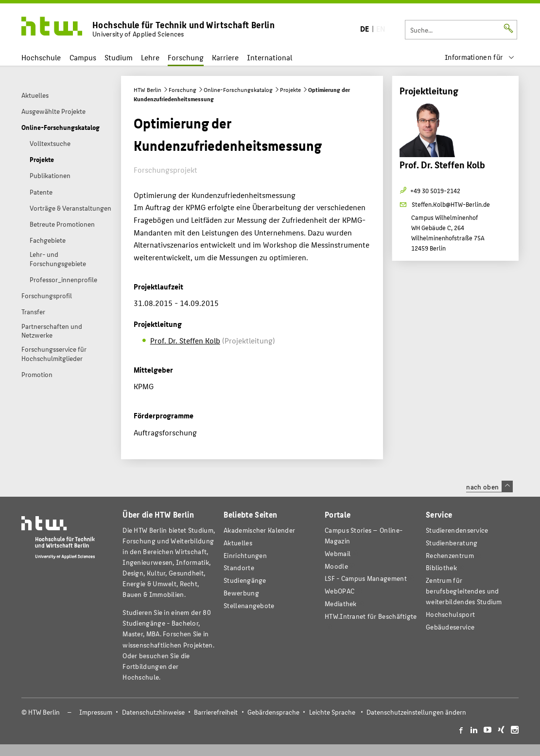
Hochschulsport (450, 614)
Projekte (290, 90)
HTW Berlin (148, 90)
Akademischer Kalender (259, 530)
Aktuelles (238, 543)
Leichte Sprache (332, 712)
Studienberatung (452, 543)
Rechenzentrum (450, 555)
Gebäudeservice (450, 627)
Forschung (186, 57)
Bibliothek (441, 567)
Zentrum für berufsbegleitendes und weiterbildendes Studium (464, 591)
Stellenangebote (249, 605)
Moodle (336, 566)
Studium (119, 57)
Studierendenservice (457, 530)
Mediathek (341, 603)
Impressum (96, 712)
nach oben (489, 486)
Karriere (225, 57)
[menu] (480, 57)
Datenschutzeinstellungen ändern (416, 712)
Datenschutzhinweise (153, 712)
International (270, 57)
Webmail (338, 553)
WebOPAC (340, 591)
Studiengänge (245, 580)
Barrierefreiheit (216, 712)
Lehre (150, 57)
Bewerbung (241, 593)
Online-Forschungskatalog (238, 90)
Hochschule (41, 57)
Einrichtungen (245, 555)
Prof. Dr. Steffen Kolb (185, 340)
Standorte (239, 567)
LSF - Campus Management (366, 578)
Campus (83, 57)
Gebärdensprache (273, 712)
